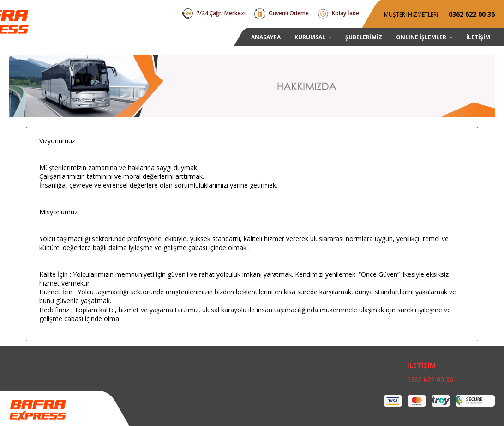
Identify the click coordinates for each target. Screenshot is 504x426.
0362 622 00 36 (430, 380)
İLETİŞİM (421, 365)
